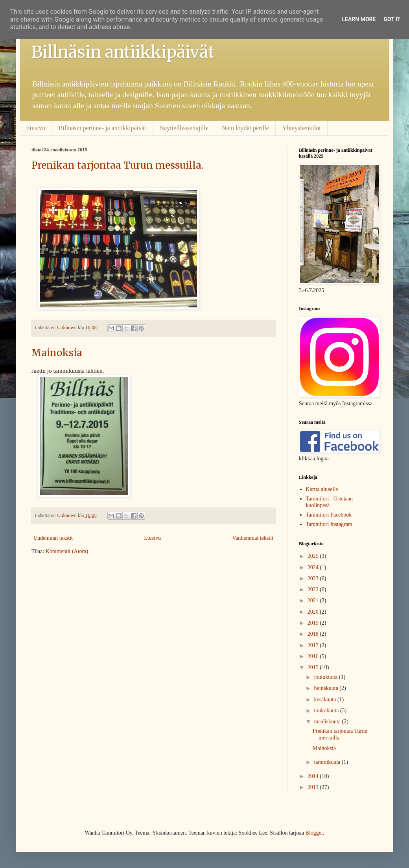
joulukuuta (326, 677)
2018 (314, 634)
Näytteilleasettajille (184, 128)
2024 (314, 567)
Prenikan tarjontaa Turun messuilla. (117, 165)
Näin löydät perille (245, 128)
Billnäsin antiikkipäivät (123, 52)
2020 (314, 612)
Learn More (359, 19)
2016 (314, 656)
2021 (314, 600)
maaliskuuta (328, 722)
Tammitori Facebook (329, 515)
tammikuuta (328, 762)
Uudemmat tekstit (53, 538)
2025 (314, 556)
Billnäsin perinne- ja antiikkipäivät (102, 128)
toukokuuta (327, 711)
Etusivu (36, 128)
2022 (314, 589)
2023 (314, 578)
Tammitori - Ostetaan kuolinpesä (330, 502)
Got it (392, 19)
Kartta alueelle (322, 489)
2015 (314, 667)
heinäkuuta (327, 688)
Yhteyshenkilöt (302, 128)
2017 (314, 645)
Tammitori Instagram (329, 524)
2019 (314, 623)
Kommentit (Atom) (67, 551)
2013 (314, 787)
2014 (314, 776)
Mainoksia (57, 353)
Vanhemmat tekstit (253, 538)
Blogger (314, 833)
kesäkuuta (325, 700)
